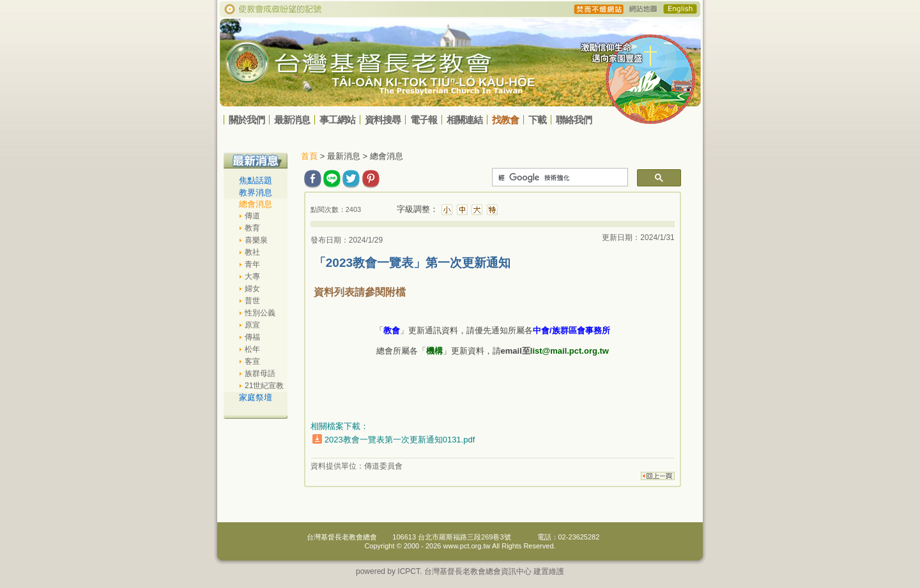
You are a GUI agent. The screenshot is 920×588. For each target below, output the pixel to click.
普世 (252, 301)
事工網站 (337, 120)
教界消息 (256, 192)
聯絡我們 (574, 120)
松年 (252, 349)
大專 (252, 276)
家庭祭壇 (256, 397)
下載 (537, 120)
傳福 (252, 337)
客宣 (252, 361)
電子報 (424, 120)
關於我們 (247, 120)
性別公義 (260, 313)
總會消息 (256, 204)
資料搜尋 (383, 120)
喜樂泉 (256, 240)
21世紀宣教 (264, 386)
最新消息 (292, 120)
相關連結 (464, 120)
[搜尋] (559, 177)
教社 (252, 252)
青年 (252, 264)
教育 (252, 228)
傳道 (252, 216)
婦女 (252, 289)
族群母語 (260, 373)
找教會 (505, 120)
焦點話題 (256, 180)
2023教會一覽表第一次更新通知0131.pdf (400, 440)
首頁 (309, 156)
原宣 (252, 325)
